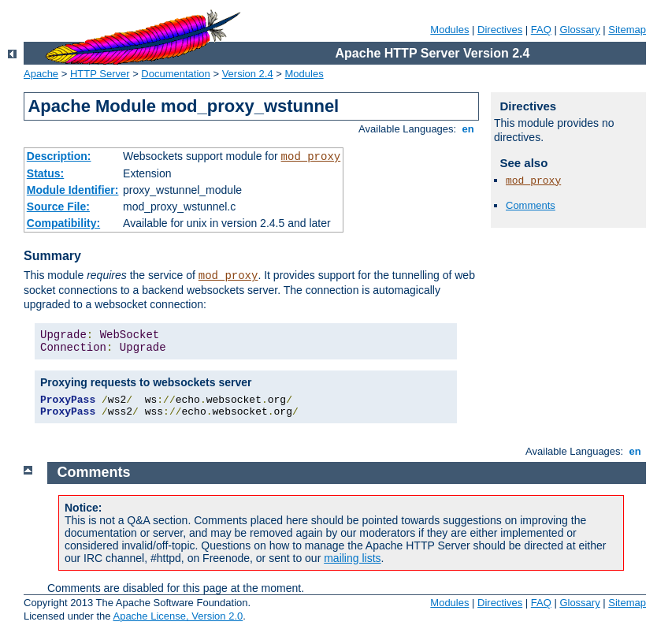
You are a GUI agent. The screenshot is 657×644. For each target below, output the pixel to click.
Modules (449, 30)
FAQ (541, 30)
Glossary (579, 30)
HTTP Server (100, 74)
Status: (45, 173)
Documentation (175, 74)
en (468, 129)
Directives (500, 30)
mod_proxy (311, 157)
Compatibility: (63, 223)
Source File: (58, 207)
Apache (41, 74)
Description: (59, 156)
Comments (531, 205)
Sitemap (627, 30)
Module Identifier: (73, 190)
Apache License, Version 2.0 (178, 616)
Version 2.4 (248, 74)
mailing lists (352, 558)
